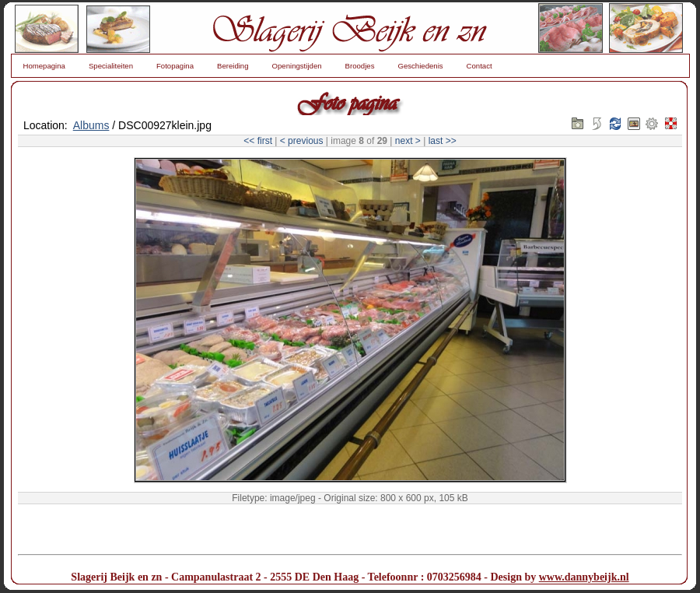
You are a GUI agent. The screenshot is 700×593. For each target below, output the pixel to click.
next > (408, 141)
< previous (302, 141)
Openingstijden (297, 66)
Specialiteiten (111, 66)
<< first (258, 141)
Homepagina (44, 66)
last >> (443, 141)
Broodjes (360, 66)
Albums (91, 125)
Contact (479, 66)
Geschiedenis (420, 66)
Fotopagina (175, 66)
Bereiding (233, 66)
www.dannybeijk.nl (584, 577)
